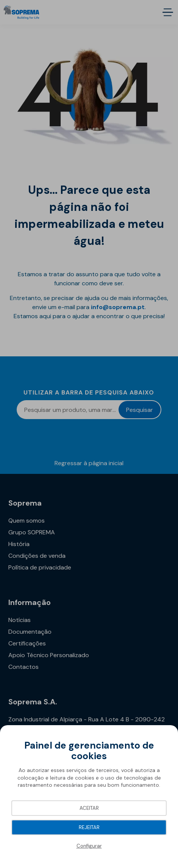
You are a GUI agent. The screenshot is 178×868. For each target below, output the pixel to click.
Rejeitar (89, 827)
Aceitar (89, 808)
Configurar (89, 846)
